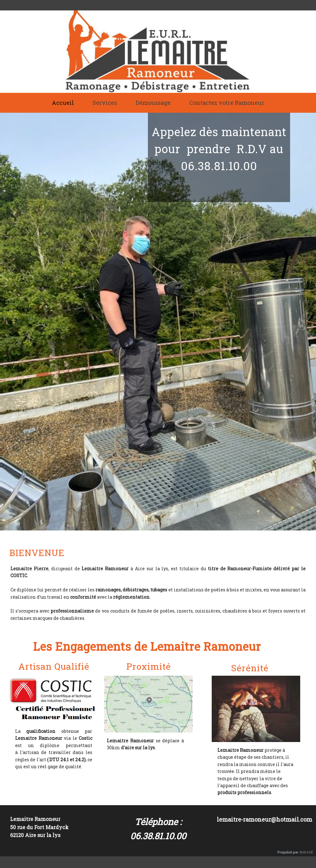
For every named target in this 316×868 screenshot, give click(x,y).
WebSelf (306, 852)
